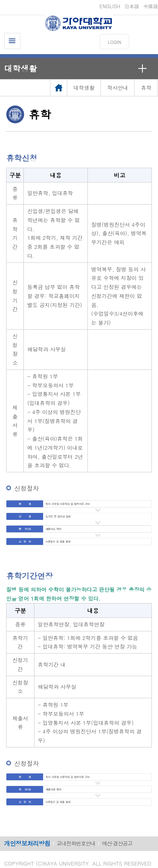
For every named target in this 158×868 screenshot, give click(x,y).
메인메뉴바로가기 (0, 0)
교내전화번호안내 (76, 843)
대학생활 (21, 68)
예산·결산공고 (117, 843)
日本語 (132, 6)
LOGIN (115, 42)
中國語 (151, 6)
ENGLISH (110, 6)
